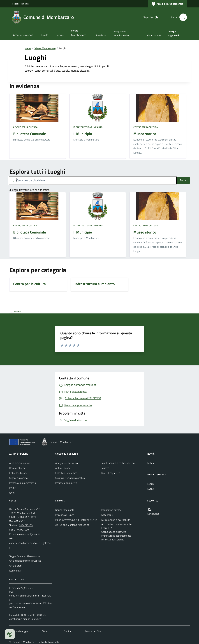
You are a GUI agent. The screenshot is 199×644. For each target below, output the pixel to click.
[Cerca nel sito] (182, 17)
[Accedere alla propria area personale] (167, 4)
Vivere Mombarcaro (79, 33)
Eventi (151, 489)
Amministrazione (23, 35)
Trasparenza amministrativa (121, 33)
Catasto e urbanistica (66, 473)
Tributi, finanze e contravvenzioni (118, 463)
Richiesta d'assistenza (113, 540)
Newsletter (153, 514)
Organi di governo (18, 478)
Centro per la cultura (25, 127)
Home (28, 48)
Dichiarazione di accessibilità (116, 520)
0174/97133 (26, 525)
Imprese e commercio (66, 483)
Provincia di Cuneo (65, 515)
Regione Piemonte (20, 4)
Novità (44, 35)
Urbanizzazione (153, 35)
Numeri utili (15, 571)
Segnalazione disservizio (114, 532)
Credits (67, 631)
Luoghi (151, 484)
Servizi (60, 35)
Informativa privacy (111, 510)
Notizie (151, 463)
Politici (13, 488)
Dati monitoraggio (19, 631)
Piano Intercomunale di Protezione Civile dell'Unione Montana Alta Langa (76, 522)
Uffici (12, 493)
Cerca (183, 180)
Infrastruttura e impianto (88, 127)
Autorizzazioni (62, 468)
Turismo (105, 468)
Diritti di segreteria (111, 473)
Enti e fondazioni (18, 473)
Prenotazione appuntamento (116, 536)
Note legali (107, 515)
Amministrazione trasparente (116, 524)
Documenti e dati (18, 468)
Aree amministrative (20, 463)
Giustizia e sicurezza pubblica (70, 478)
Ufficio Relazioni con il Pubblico (25, 561)
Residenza (101, 35)
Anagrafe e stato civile (67, 463)
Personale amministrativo (23, 483)
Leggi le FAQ (108, 528)
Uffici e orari (15, 566)
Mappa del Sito (93, 631)
